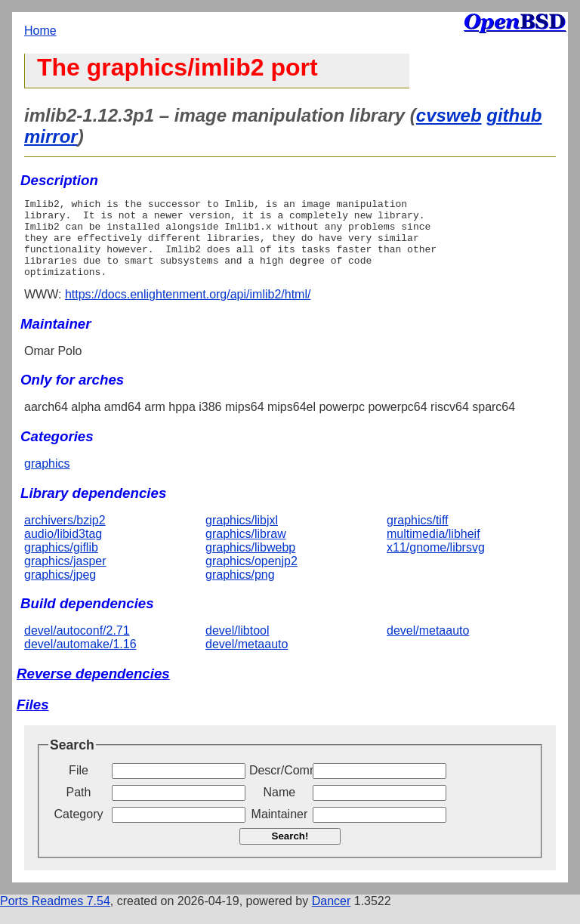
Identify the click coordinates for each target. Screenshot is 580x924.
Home (40, 31)
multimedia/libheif (433, 550)
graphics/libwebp (250, 563)
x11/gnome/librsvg (436, 563)
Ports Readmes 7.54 (55, 917)
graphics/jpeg (60, 590)
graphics (47, 479)
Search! (290, 852)
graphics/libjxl (242, 536)
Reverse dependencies (93, 689)
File (79, 786)
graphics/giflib (61, 563)
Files (33, 720)
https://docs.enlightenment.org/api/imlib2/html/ (188, 310)
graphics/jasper (65, 577)
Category (79, 830)
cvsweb (449, 115)
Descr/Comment (279, 786)
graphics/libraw (246, 550)
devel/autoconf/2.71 (77, 646)
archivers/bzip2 (65, 536)
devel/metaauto (247, 660)
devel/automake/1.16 (80, 660)
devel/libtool (238, 646)
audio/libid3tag (63, 550)
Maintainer (280, 830)
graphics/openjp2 (251, 577)
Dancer (332, 917)
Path (79, 808)
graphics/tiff (418, 536)
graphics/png (240, 590)
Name (280, 808)
